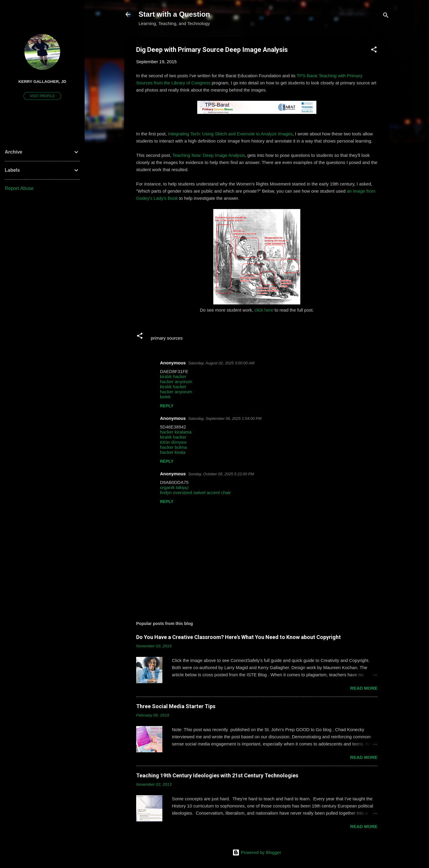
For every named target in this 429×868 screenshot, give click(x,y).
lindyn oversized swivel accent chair (195, 492)
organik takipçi (174, 487)
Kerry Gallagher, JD (42, 82)
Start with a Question (174, 14)
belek (165, 397)
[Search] (386, 16)
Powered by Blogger (257, 852)
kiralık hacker (173, 376)
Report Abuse (19, 188)
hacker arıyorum (176, 382)
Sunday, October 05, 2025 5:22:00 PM (221, 474)
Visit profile (42, 96)
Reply (167, 406)
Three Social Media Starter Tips (176, 706)
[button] (374, 51)
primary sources (167, 338)
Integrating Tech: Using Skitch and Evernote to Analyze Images (230, 134)
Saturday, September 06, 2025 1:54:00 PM (225, 418)
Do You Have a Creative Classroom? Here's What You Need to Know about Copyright (238, 637)
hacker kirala (173, 452)
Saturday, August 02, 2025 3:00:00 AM (221, 363)
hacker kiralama (176, 432)
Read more (364, 688)
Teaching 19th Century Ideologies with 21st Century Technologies (217, 775)
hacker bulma (173, 447)
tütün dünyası (173, 442)
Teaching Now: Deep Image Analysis (208, 155)
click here (264, 310)
